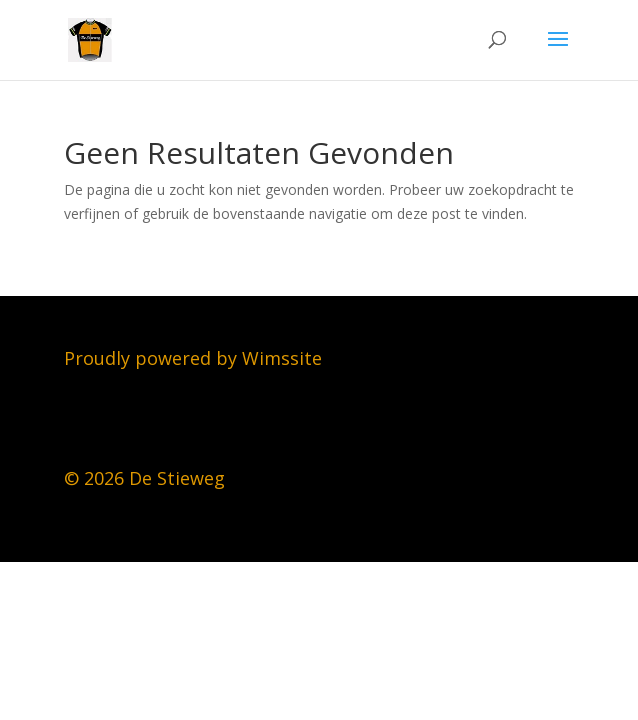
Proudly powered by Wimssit (188, 358)
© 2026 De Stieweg (144, 478)
